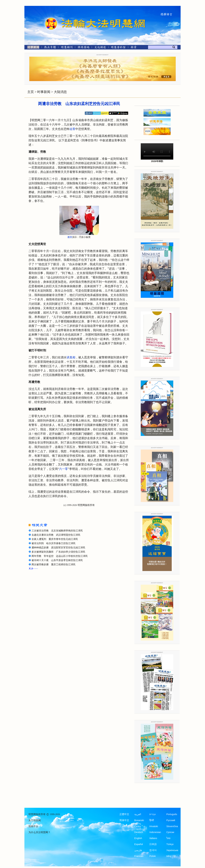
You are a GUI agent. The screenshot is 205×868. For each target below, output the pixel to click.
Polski (153, 856)
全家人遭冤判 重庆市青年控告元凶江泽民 (55, 539)
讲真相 (71, 357)
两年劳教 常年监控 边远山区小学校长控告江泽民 (60, 556)
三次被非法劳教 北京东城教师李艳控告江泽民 (57, 531)
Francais (139, 856)
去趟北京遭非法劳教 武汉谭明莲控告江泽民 (56, 535)
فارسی (138, 850)
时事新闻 (44, 92)
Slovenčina (172, 826)
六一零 (63, 469)
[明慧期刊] (67, 48)
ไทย (168, 838)
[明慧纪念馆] (118, 48)
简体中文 (124, 820)
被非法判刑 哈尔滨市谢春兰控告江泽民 (54, 543)
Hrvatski (154, 826)
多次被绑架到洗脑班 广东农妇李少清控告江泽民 (58, 552)
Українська (172, 850)
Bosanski (139, 820)
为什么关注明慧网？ (39, 832)
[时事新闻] (32, 48)
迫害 (72, 129)
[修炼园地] (83, 48)
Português (172, 814)
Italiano (153, 838)
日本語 (153, 844)
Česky (138, 826)
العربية (138, 814)
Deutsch (139, 832)
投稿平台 (33, 826)
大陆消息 (60, 92)
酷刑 (70, 237)
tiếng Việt (171, 856)
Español (139, 844)
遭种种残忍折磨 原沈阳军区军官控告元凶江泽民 (58, 548)
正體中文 (124, 814)
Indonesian (155, 832)
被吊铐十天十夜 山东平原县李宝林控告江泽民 (57, 560)
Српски (170, 832)
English (138, 838)
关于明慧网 (35, 820)
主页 (31, 92)
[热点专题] (50, 48)
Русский (171, 820)
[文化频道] (100, 48)
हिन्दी (152, 820)
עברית (153, 814)
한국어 (153, 850)
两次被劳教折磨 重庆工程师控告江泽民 (54, 565)
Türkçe (170, 844)
